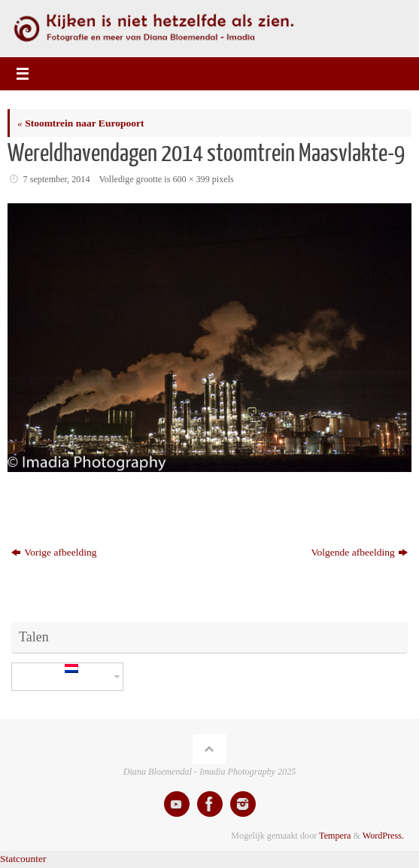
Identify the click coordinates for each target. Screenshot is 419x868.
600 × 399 (191, 179)
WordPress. (383, 836)
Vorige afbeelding (54, 552)
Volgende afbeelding (360, 552)
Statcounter (23, 859)
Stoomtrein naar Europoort (80, 123)
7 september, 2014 (57, 179)
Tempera (335, 836)
